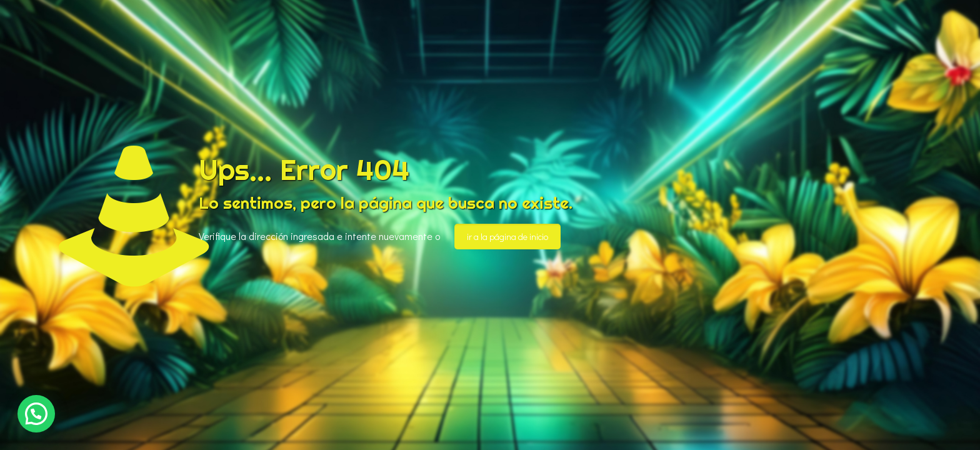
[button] (36, 414)
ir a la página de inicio (507, 237)
